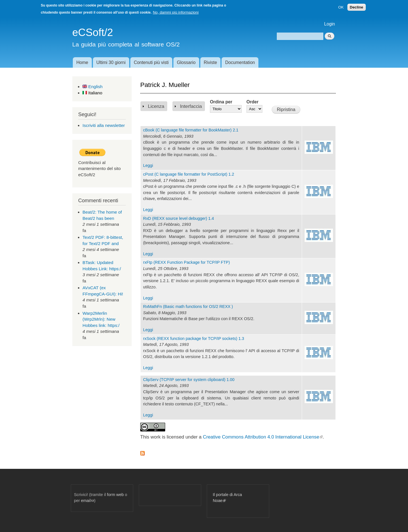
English (93, 87)
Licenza (156, 106)
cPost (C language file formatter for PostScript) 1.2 (189, 174)
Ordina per (221, 102)
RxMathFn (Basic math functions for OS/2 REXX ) (188, 307)
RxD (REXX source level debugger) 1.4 (178, 218)
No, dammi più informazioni (176, 12)
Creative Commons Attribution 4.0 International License (263, 437)
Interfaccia (191, 106)
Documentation (240, 62)
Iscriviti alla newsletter (104, 125)
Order (252, 102)
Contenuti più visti (151, 62)
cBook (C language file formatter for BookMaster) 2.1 (191, 130)
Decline (357, 7)
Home (82, 62)
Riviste (210, 62)
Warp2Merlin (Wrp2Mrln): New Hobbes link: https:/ (101, 319)
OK (341, 7)
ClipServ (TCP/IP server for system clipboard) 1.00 (189, 380)
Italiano (92, 93)
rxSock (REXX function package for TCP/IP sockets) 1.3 (194, 339)
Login (330, 24)
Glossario (186, 62)
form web (115, 495)
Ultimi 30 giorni (111, 62)
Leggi (148, 165)
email (88, 501)
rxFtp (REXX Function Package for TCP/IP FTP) (186, 262)
